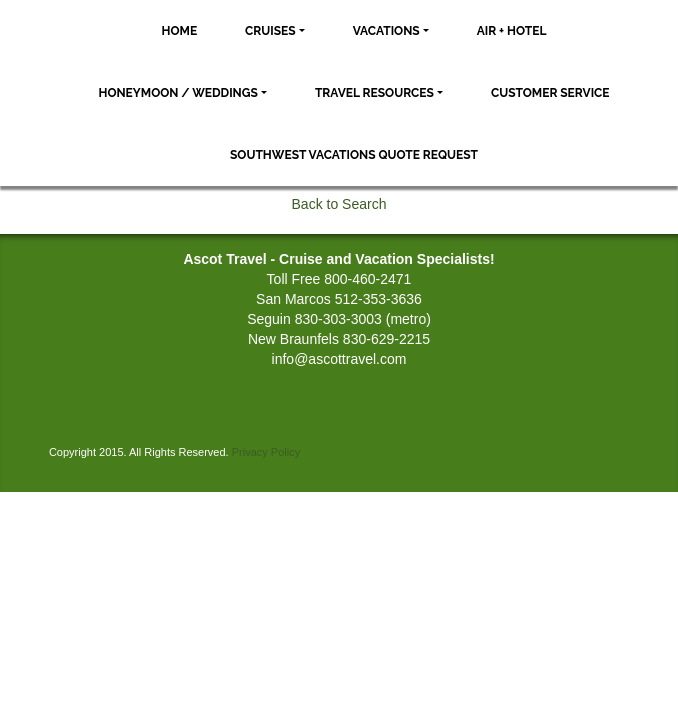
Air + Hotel (512, 31)
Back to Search (339, 204)
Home (180, 31)
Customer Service (550, 93)
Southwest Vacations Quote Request (354, 155)
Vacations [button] (386, 31)
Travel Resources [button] (374, 93)
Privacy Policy (266, 452)
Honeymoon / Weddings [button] (177, 93)
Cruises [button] (270, 31)
